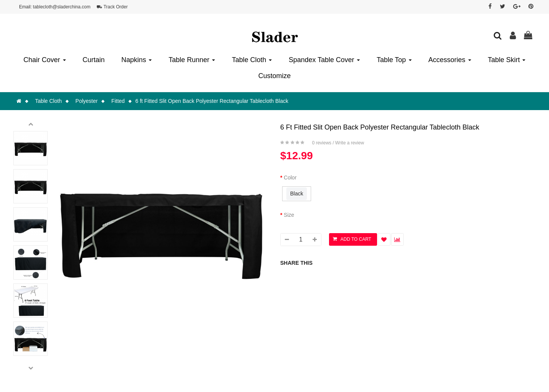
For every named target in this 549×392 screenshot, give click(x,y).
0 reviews (322, 143)
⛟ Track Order (112, 7)
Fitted (118, 101)
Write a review (350, 143)
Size (289, 215)
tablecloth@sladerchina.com (62, 7)
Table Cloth (48, 101)
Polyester (87, 101)
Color (290, 178)
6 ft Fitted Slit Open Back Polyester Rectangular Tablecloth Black (212, 101)
